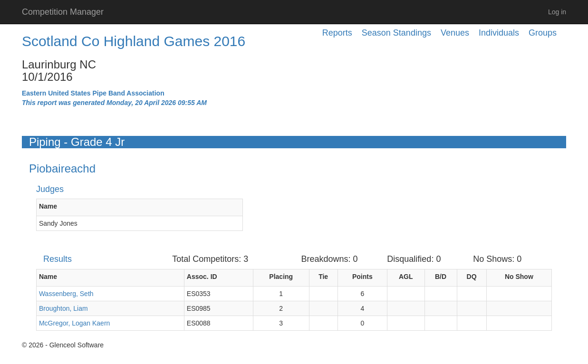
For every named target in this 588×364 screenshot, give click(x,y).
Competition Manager (63, 12)
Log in (557, 12)
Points (362, 277)
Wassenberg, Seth (66, 294)
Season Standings (396, 33)
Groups (543, 33)
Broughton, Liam (63, 308)
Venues (455, 33)
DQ (472, 277)
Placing (281, 277)
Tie (323, 277)
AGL (406, 277)
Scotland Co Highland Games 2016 (134, 41)
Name (48, 206)
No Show (519, 277)
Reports (337, 33)
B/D (441, 277)
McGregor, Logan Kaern (74, 323)
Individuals (499, 33)
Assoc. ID (202, 277)
